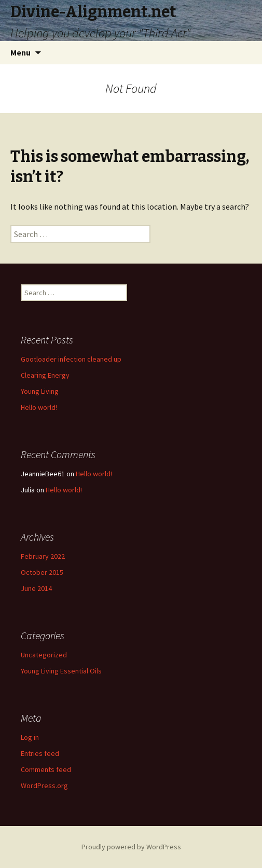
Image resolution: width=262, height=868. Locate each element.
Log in (30, 737)
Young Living (40, 391)
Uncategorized (44, 655)
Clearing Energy (45, 375)
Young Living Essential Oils (61, 671)
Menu (20, 52)
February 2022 (43, 556)
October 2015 (42, 572)
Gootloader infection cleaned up (71, 359)
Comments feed (46, 769)
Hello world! (39, 407)
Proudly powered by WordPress (131, 847)
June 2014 (36, 588)
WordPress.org (44, 786)
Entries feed (40, 753)
